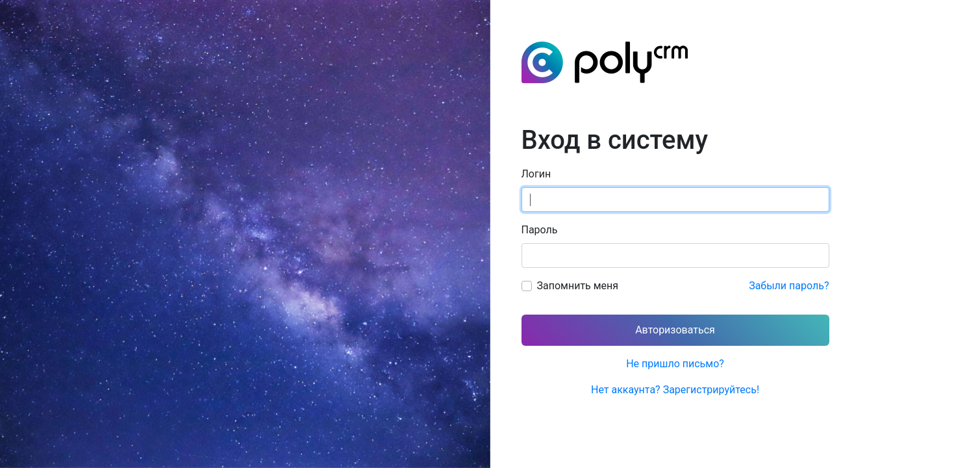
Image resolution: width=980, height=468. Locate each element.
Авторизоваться (675, 330)
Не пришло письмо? (675, 364)
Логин (536, 174)
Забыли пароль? (789, 286)
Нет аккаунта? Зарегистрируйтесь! (675, 390)
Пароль (540, 230)
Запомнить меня (578, 286)
